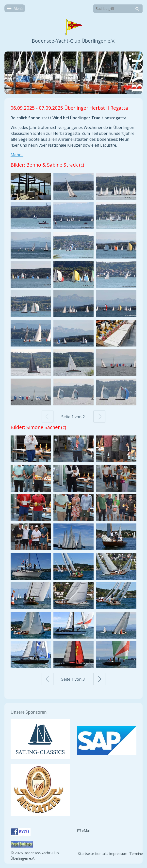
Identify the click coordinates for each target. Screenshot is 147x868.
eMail (84, 830)
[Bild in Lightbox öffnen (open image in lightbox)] (31, 186)
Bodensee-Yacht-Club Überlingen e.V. (74, 41)
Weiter (99, 417)
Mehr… (17, 155)
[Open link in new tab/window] (40, 739)
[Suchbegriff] (118, 9)
